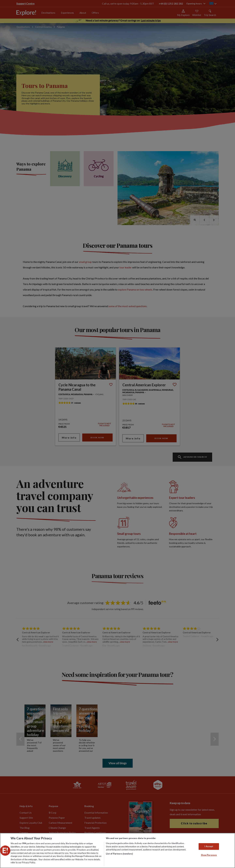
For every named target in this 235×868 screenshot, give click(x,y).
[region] (117, 850)
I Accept (209, 846)
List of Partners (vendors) (119, 854)
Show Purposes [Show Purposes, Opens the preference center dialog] (209, 855)
